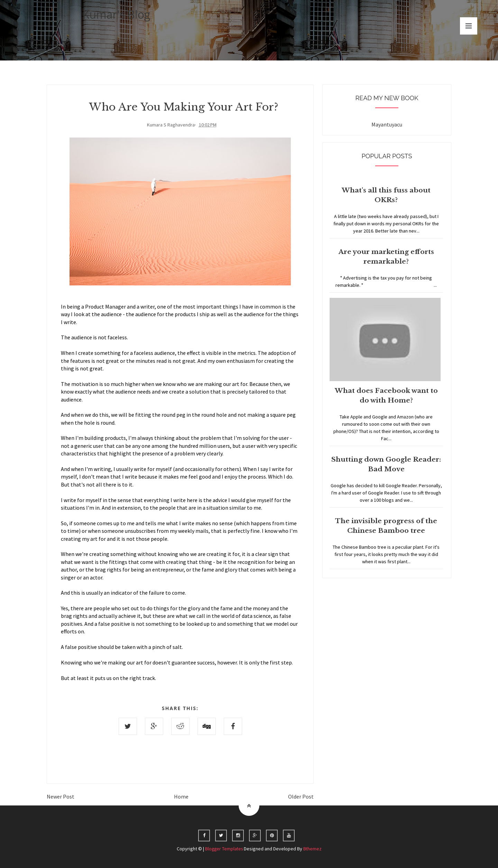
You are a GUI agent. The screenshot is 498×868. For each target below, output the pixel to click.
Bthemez (313, 848)
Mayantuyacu (387, 124)
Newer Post (61, 796)
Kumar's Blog (117, 14)
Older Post (301, 796)
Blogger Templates (224, 848)
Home (181, 796)
